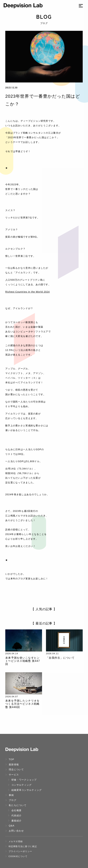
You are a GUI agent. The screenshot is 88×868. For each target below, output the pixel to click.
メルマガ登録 (14, 841)
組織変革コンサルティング (25, 790)
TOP (10, 759)
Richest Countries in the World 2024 (28, 292)
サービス (12, 775)
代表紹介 (15, 816)
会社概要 (15, 810)
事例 (10, 795)
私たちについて (16, 805)
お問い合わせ (15, 831)
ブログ (11, 800)
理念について (15, 769)
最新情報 (12, 765)
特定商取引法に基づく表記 (21, 846)
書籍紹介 (15, 821)
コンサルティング (20, 785)
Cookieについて (16, 856)
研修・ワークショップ (22, 780)
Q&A (10, 826)
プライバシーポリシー (19, 851)
